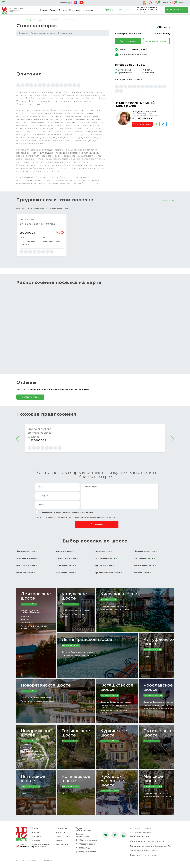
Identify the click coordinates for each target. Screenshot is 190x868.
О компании (62, 828)
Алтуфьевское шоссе (160, 642)
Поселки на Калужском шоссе (74, 615)
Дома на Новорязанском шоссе (37, 698)
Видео (59, 841)
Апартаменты (27, 623)
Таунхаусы (26, 620)
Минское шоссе (153, 779)
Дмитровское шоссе (36, 596)
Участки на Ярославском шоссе (159, 705)
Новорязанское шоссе (46, 686)
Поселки (63, 10)
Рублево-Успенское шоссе (112, 781)
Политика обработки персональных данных (34, 861)
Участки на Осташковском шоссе (114, 707)
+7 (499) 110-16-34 (147, 10)
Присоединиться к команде (81, 10)
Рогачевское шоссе (76, 779)
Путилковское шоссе (159, 733)
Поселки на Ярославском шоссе (160, 709)
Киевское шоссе (119, 594)
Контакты (60, 832)
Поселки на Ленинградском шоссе (79, 656)
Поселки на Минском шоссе (157, 797)
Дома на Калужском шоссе (75, 611)
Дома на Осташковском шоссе (116, 702)
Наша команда (63, 836)
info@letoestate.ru (141, 837)
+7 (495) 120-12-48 (147, 8)
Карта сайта (62, 845)
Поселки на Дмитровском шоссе (34, 627)
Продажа (43, 10)
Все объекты (168, 200)
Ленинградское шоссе (128, 34)
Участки (25, 616)
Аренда (53, 10)
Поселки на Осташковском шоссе (114, 712)
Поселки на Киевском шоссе (115, 610)
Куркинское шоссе (114, 733)
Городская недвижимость (119, 10)
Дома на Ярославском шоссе (158, 702)
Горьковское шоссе (76, 733)
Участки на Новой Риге (32, 751)
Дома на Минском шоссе (156, 794)
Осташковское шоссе (117, 688)
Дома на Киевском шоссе (113, 607)
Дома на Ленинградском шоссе (77, 652)
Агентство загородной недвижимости (34, 20)
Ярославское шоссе (158, 688)
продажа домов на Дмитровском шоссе (31, 612)
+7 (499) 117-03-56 (143, 119)
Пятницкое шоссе (33, 779)
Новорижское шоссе (36, 733)
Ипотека (36, 841)
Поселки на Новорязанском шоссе (38, 701)
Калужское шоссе (74, 596)
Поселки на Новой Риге (33, 754)
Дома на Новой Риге (31, 748)
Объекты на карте (88, 840)
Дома (146, 657)
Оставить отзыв (30, 397)
